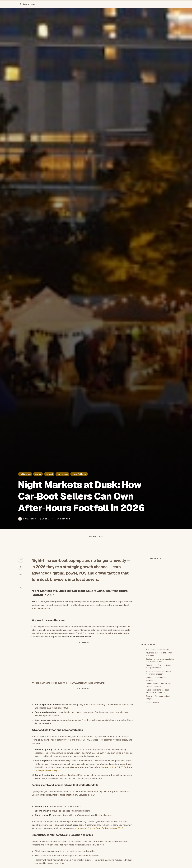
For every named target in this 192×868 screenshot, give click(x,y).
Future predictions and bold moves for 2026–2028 (157, 691)
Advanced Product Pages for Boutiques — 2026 (100, 828)
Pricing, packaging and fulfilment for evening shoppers (159, 673)
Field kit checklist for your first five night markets (158, 685)
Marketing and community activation (156, 679)
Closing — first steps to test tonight (158, 697)
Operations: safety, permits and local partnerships (159, 666)
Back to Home (27, 4)
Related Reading (153, 702)
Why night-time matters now (158, 649)
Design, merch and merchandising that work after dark (160, 660)
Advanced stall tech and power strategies (159, 654)
